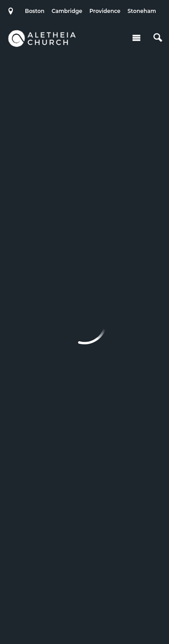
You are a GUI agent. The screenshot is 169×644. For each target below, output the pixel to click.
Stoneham (142, 11)
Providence (105, 11)
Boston (35, 11)
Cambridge (67, 11)
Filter (84, 191)
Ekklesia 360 (84, 619)
